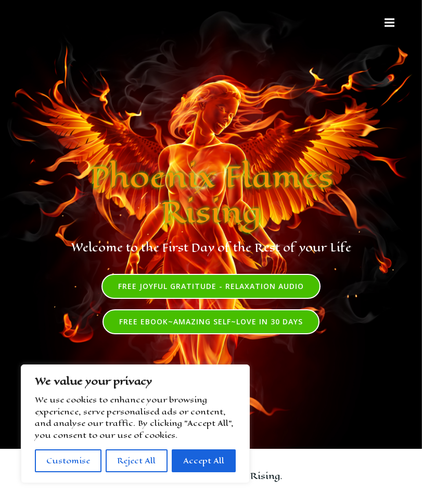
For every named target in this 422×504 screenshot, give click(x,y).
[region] (135, 424)
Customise (68, 461)
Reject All (136, 461)
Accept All (204, 461)
